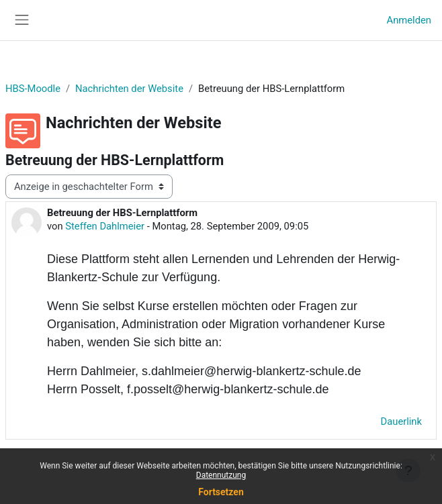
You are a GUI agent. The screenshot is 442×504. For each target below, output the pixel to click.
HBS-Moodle (33, 89)
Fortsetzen (221, 492)
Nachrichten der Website (129, 89)
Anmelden (409, 20)
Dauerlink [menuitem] (401, 421)
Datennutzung (221, 475)
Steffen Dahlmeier (105, 226)
